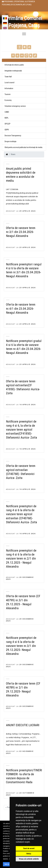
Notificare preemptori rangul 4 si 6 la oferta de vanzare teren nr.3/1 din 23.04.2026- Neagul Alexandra (24, 270)
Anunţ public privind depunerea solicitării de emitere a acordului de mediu (21, 175)
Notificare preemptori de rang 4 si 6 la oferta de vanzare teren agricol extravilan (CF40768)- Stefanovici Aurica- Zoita (22, 514)
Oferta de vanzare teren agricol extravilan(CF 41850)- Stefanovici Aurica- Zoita (23, 387)
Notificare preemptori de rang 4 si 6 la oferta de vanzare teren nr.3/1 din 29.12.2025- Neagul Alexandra (21, 646)
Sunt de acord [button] (9, 864)
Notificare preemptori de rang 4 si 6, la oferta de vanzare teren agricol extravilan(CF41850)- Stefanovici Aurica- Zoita (22, 430)
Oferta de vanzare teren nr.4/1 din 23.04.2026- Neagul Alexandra (21, 309)
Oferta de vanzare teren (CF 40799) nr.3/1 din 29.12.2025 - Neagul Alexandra (23, 602)
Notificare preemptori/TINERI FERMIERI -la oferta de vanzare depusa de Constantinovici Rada (24, 776)
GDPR (7, 130)
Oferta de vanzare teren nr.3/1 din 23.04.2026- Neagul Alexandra (21, 232)
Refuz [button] (29, 854)
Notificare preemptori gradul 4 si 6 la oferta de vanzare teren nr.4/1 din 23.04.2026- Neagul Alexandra (24, 347)
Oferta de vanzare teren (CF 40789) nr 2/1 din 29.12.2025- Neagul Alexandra (23, 690)
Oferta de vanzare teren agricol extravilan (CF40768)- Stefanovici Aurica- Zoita (21, 472)
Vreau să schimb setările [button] (29, 859)
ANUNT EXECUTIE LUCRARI (23, 725)
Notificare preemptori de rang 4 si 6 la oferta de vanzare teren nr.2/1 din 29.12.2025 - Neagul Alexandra (21, 559)
